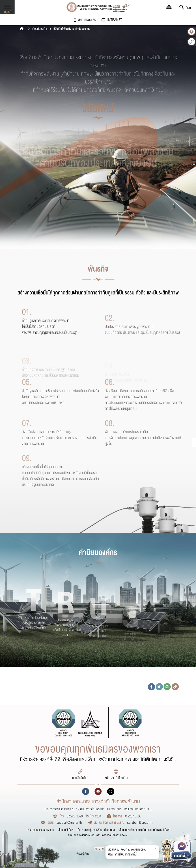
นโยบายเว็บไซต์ (65, 830)
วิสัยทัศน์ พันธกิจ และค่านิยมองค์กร (72, 29)
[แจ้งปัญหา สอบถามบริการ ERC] (177, 852)
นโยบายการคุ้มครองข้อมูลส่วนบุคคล (96, 830)
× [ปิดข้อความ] (156, 849)
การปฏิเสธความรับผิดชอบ (40, 830)
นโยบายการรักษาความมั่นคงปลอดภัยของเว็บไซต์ (144, 830)
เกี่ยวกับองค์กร (40, 29)
